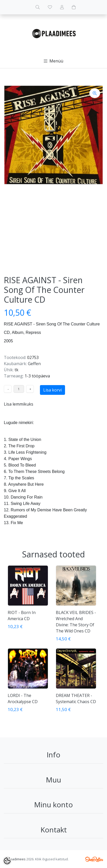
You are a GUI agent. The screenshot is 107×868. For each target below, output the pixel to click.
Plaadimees (17, 859)
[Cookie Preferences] (7, 861)
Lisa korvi (52, 390)
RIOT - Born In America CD (22, 616)
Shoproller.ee (94, 859)
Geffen (34, 364)
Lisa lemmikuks (19, 404)
